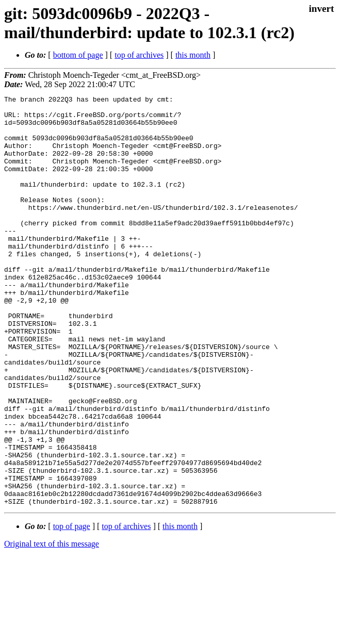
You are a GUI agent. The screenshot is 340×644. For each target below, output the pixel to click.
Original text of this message (52, 626)
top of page (72, 608)
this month (193, 55)
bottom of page (78, 55)
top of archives (139, 55)
